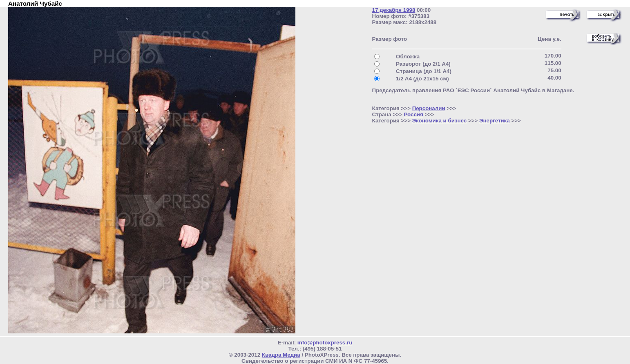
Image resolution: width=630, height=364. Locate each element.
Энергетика (495, 121)
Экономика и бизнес (440, 121)
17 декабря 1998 (394, 10)
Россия (414, 114)
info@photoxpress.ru (325, 343)
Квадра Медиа (281, 355)
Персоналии (429, 108)
